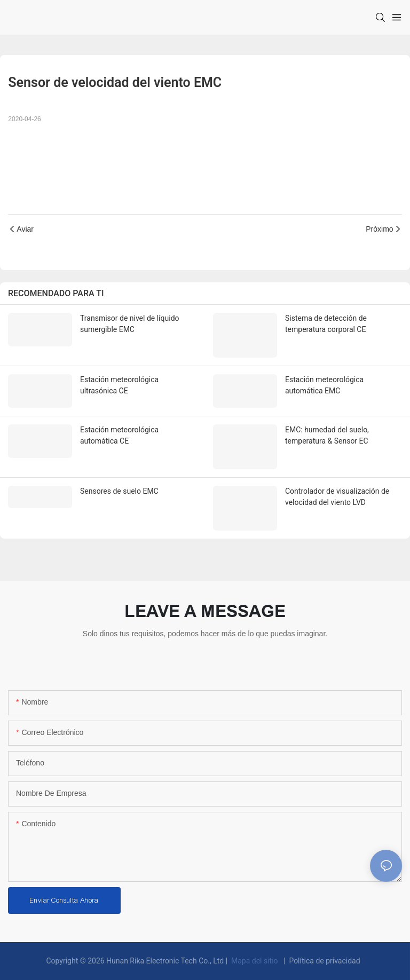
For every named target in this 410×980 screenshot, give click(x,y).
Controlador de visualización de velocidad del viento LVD (337, 497)
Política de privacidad (325, 961)
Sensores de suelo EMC (119, 491)
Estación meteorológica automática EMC (324, 385)
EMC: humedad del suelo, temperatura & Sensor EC (327, 435)
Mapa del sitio (255, 961)
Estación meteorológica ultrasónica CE (119, 385)
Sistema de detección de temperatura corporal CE (326, 324)
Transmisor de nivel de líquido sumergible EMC (130, 324)
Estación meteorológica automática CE (119, 435)
